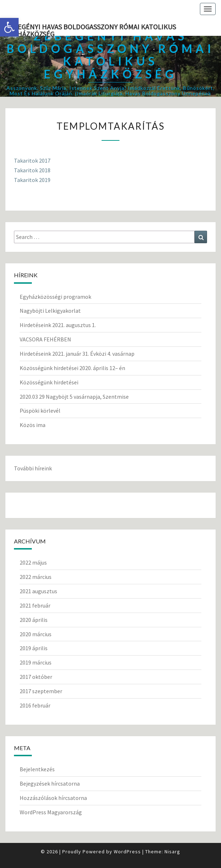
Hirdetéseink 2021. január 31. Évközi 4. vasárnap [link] (77, 354)
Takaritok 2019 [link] (32, 180)
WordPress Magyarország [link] (51, 812)
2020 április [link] (34, 620)
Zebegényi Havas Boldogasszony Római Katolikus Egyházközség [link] (91, 29)
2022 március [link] (36, 577)
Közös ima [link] (33, 425)
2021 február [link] (35, 605)
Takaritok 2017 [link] (32, 160)
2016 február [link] (35, 705)
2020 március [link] (36, 634)
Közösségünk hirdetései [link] (49, 382)
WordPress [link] (127, 852)
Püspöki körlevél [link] (40, 411)
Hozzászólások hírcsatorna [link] (53, 798)
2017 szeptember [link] (41, 691)
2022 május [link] (33, 562)
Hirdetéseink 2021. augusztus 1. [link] (58, 325)
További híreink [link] (33, 468)
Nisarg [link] (172, 852)
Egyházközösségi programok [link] (55, 297)
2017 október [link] (36, 677)
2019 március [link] (36, 662)
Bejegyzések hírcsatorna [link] (50, 783)
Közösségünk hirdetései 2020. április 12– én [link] (72, 368)
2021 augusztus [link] (38, 591)
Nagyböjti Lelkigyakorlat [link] (50, 311)
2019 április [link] (34, 648)
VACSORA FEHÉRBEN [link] (45, 339)
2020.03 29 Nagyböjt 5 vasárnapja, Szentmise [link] (74, 397)
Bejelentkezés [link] (37, 769)
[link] (9, 27)
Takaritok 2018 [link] (32, 170)
